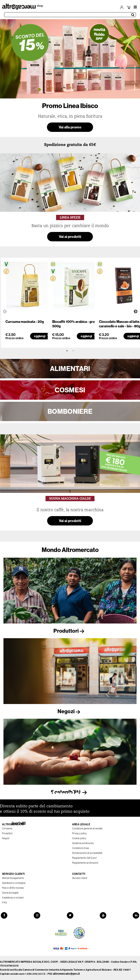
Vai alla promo (70, 127)
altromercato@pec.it (67, 974)
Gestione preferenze (83, 843)
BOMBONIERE (70, 411)
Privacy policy (80, 833)
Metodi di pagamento (13, 878)
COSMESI (70, 390)
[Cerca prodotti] (70, 15)
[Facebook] (3, 915)
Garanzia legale (10, 893)
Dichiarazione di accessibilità (87, 853)
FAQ (5, 903)
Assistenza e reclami (13, 898)
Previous (5, 312)
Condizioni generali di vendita (87, 829)
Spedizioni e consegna (14, 883)
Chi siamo (7, 829)
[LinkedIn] (137, 915)
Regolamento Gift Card (84, 858)
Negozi (70, 711)
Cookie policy (79, 838)
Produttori (70, 631)
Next (136, 312)
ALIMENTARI (70, 369)
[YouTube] (103, 915)
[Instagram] (37, 915)
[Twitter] (70, 915)
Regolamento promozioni (85, 863)
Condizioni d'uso (81, 848)
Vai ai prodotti (70, 237)
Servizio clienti (80, 878)
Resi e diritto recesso (13, 888)
